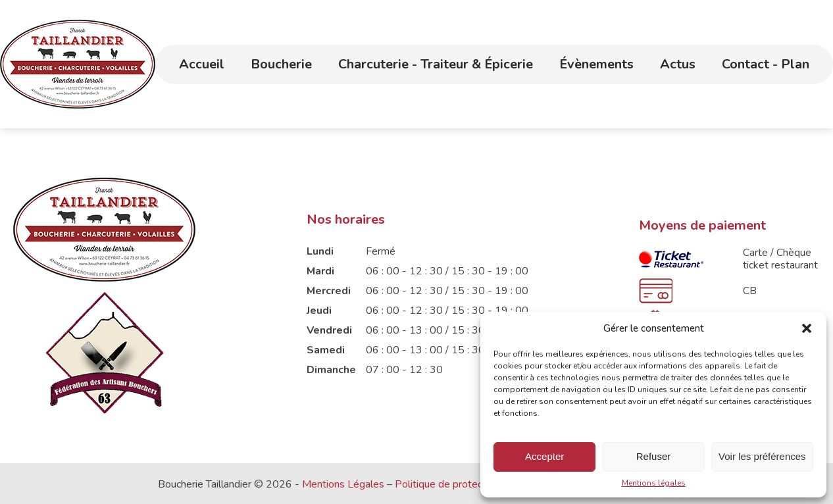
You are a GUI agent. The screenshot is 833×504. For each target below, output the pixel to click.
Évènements (596, 64)
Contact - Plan (766, 64)
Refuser (654, 456)
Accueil (202, 64)
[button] (807, 328)
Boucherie (281, 64)
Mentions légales (654, 483)
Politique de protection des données (478, 484)
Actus (678, 64)
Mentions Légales (343, 484)
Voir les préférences (762, 456)
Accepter (544, 456)
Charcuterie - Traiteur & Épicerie (436, 64)
